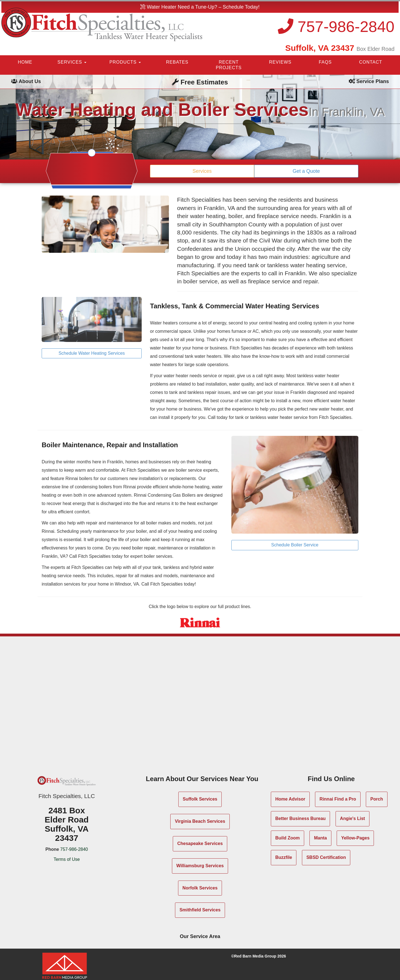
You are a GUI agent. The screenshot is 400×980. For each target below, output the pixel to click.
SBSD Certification (326, 857)
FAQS (325, 62)
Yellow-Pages (355, 838)
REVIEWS (280, 62)
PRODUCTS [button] (125, 62)
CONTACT (371, 62)
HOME (25, 62)
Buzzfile (284, 857)
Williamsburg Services (200, 866)
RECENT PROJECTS (229, 65)
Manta (320, 838)
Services (202, 171)
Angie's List (352, 818)
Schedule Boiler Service (295, 545)
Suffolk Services (200, 799)
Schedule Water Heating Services (92, 353)
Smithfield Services (200, 910)
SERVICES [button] (72, 62)
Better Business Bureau (300, 818)
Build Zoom (287, 838)
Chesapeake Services (200, 843)
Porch (377, 799)
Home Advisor (290, 799)
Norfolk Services (200, 888)
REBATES (177, 62)
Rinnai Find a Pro (338, 799)
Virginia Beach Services (200, 821)
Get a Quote (306, 171)
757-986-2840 (336, 27)
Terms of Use (67, 859)
